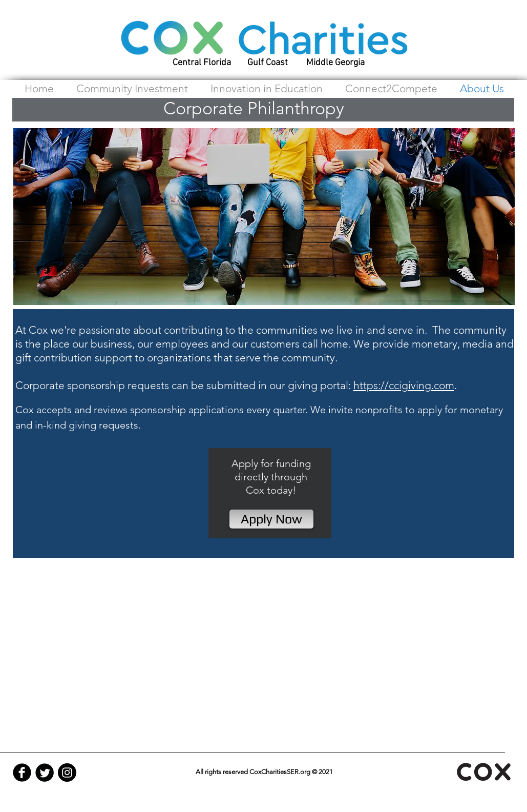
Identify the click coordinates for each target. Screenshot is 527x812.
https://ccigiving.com (404, 385)
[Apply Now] (271, 519)
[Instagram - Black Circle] (67, 773)
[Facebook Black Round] (22, 773)
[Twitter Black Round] (45, 773)
